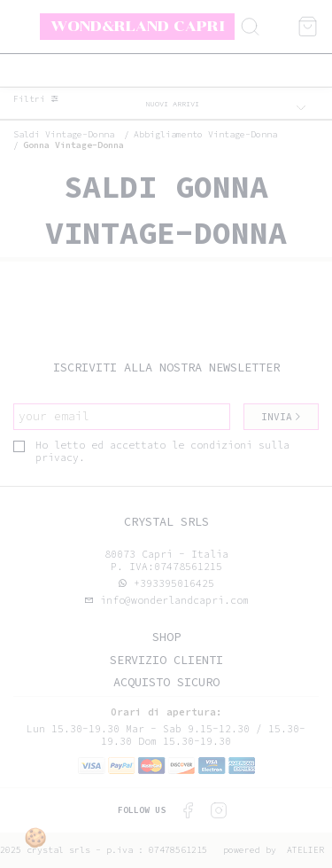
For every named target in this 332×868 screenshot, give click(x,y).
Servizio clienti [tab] (166, 660)
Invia (282, 417)
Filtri (36, 99)
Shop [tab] (166, 637)
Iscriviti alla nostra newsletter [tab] (166, 368)
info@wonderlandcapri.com (171, 600)
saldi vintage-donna (64, 134)
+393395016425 (174, 583)
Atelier (305, 850)
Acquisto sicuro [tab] (166, 682)
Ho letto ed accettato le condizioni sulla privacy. (151, 451)
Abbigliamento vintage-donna (205, 134)
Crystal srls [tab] (166, 522)
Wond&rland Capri (138, 26)
